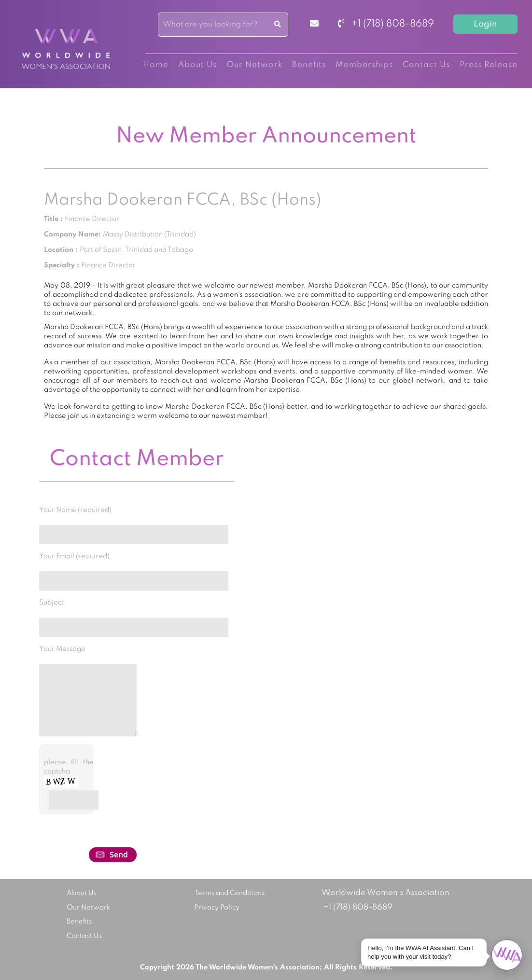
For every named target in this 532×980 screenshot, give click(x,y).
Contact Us (426, 65)
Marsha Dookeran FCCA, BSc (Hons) (182, 200)
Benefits (309, 65)
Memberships (364, 65)
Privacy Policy (217, 908)
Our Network (254, 65)
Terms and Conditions (229, 893)
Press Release (489, 65)
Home (156, 65)
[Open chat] (507, 955)
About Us (197, 65)
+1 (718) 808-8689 (386, 24)
